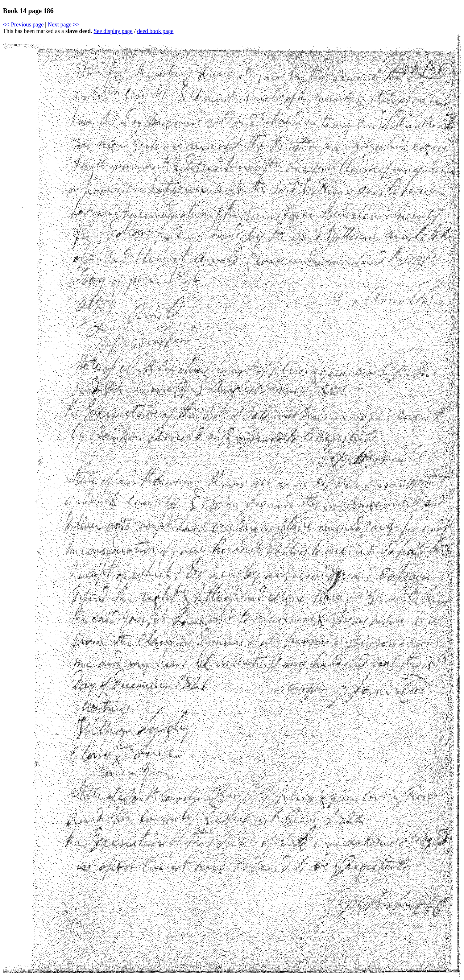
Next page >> (63, 24)
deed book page (155, 31)
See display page (113, 31)
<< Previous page (23, 24)
